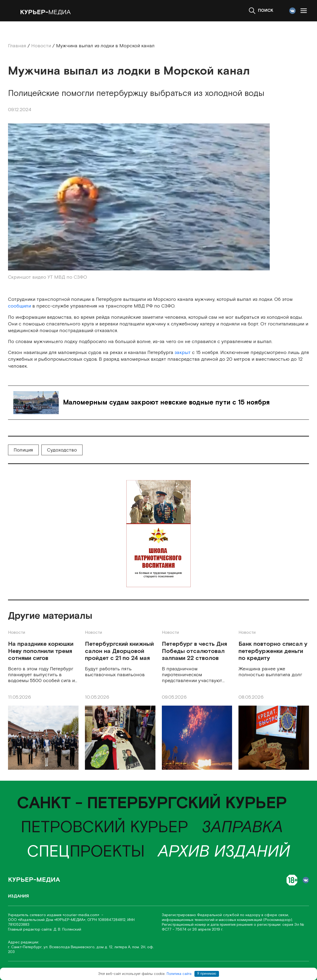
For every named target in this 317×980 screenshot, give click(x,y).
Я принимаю (207, 974)
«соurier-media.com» (81, 915)
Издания (18, 896)
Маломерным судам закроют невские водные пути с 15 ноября (166, 402)
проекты (86, 852)
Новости (17, 633)
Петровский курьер (105, 827)
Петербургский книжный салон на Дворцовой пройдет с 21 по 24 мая (119, 651)
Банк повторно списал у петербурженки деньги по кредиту (273, 651)
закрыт (183, 353)
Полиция (23, 450)
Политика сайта (179, 974)
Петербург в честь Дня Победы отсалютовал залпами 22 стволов (194, 651)
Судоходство (62, 450)
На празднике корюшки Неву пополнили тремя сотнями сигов (41, 651)
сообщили (20, 306)
